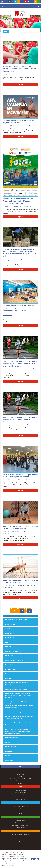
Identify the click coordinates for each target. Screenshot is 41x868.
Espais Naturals (20, 827)
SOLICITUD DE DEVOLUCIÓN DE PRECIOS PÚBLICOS (17, 684)
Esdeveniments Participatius (20, 795)
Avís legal (8, 629)
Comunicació (9, 760)
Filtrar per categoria (34, 31)
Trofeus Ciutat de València (20, 793)
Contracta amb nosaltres (13, 651)
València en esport (11, 747)
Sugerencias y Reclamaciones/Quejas (20, 779)
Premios (20, 841)
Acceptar (35, 859)
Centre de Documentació (21, 807)
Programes (20, 774)
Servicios (20, 772)
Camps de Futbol (20, 821)
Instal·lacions (9, 751)
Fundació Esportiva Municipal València (17, 620)
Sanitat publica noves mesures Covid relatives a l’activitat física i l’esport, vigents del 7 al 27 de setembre (20, 420)
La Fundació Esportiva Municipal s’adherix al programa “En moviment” (19, 122)
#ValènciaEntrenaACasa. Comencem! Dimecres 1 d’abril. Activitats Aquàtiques (20, 528)
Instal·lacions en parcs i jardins (21, 825)
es (12, 1)
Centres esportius (21, 823)
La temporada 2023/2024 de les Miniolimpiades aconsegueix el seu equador (19, 717)
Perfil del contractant (21, 781)
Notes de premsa (18, 126)
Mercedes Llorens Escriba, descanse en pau (18, 712)
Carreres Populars (20, 790)
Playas (7, 642)
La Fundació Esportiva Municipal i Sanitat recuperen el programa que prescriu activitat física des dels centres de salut (20, 308)
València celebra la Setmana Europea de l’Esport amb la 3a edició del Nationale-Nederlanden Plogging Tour (18, 201)
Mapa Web (8, 633)
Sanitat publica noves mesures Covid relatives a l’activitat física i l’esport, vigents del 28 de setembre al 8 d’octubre (20, 364)
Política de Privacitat (11, 665)
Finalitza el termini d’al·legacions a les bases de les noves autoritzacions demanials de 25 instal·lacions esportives (19, 731)
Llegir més (20, 84)
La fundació (9, 756)
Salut (30, 74)
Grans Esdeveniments (20, 799)
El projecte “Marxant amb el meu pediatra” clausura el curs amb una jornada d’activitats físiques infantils (20, 69)
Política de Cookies (11, 669)
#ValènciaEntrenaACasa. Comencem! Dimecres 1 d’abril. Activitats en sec (20, 581)
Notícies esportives (22, 74)
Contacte (20, 783)
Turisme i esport (21, 837)
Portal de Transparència (12, 738)
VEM (21, 811)
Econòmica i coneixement (21, 839)
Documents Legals (21, 770)
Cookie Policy (9, 656)
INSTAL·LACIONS (20, 817)
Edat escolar (20, 797)
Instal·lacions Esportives (19, 259)
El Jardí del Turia (10, 624)
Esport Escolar (10, 638)
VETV (20, 813)
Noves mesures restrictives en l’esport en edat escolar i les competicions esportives (20, 476)
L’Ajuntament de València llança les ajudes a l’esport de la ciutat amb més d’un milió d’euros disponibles (19, 695)
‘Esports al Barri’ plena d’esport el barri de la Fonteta (18, 724)
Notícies (14, 74)
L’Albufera (8, 647)
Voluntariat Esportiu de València (20, 835)
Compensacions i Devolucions (14, 660)
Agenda (8, 742)
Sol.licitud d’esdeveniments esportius (16, 689)
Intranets (21, 776)
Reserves (8, 674)
